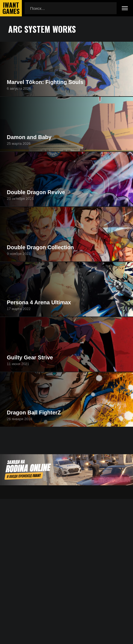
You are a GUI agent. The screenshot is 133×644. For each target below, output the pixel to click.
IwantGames (11, 8)
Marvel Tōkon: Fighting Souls (45, 82)
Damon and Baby (29, 137)
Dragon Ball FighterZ (34, 413)
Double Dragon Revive (36, 192)
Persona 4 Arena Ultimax (39, 302)
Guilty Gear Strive (30, 357)
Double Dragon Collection (40, 247)
